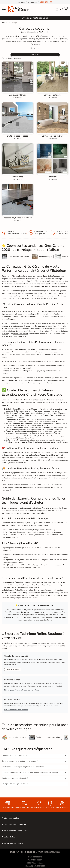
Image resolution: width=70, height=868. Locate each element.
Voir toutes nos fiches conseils (16, 710)
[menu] (4, 9)
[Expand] (35, 48)
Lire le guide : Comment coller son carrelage (22, 690)
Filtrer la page (35, 55)
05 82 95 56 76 (46, 2)
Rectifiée (8, 612)
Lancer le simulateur (13, 669)
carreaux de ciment (21, 334)
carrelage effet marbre (51, 331)
